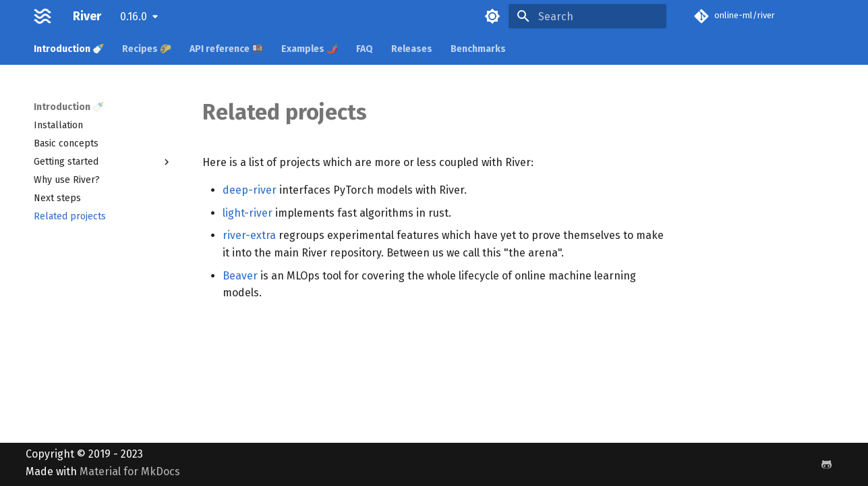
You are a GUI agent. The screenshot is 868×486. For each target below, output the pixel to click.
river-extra (249, 235)
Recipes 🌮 (147, 49)
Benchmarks (478, 49)
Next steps (57, 198)
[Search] (587, 16)
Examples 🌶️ (310, 49)
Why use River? (67, 180)
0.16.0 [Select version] (134, 17)
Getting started (103, 162)
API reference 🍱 (226, 49)
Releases (412, 49)
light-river (248, 213)
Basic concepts (66, 143)
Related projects (70, 216)
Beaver (240, 276)
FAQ (365, 49)
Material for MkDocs (130, 471)
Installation (58, 125)
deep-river (250, 190)
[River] (43, 16)
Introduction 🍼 (69, 49)
